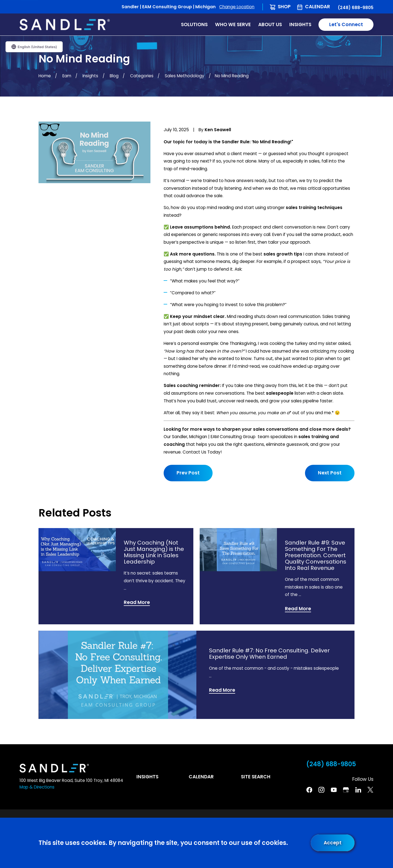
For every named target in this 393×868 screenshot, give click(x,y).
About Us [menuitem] (270, 24)
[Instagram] (321, 790)
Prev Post (188, 473)
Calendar (318, 7)
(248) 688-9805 (356, 8)
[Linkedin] (358, 790)
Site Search (256, 777)
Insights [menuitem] (300, 24)
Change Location (237, 7)
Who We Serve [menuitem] (233, 24)
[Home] (65, 25)
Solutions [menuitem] (194, 24)
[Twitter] (370, 790)
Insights (147, 777)
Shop (284, 7)
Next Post (329, 473)
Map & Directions (37, 787)
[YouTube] (334, 790)
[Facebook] (309, 790)
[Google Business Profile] (346, 790)
